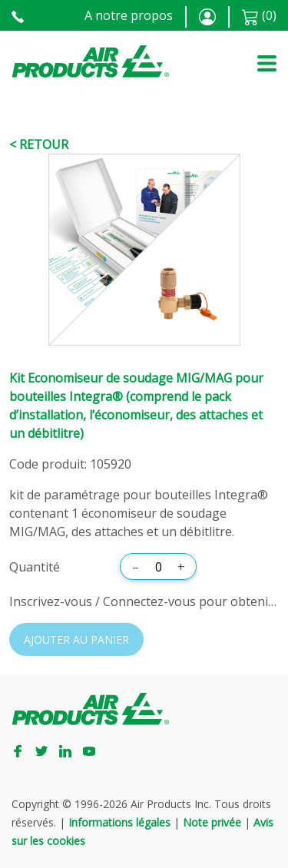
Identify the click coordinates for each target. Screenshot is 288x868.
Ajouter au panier (76, 639)
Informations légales (119, 822)
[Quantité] (158, 567)
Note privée (212, 822)
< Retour (39, 144)
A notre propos (129, 15)
